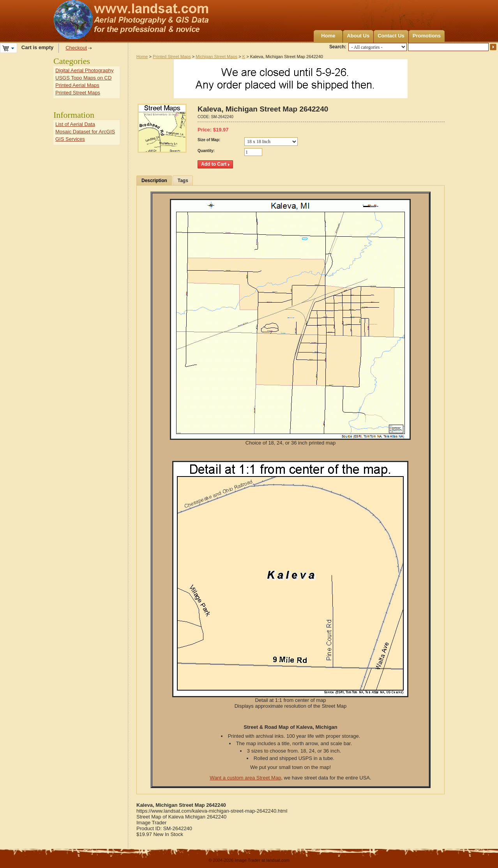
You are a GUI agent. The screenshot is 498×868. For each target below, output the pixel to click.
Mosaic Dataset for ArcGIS (85, 132)
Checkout (76, 48)
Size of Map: (209, 140)
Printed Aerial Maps (77, 85)
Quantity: (206, 151)
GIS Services (70, 139)
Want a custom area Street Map (245, 778)
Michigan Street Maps (216, 57)
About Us (358, 36)
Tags (183, 181)
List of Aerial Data (75, 124)
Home (328, 36)
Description (154, 181)
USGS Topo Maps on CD (83, 78)
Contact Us (391, 36)
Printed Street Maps (172, 57)
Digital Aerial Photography (85, 70)
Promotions (427, 36)
